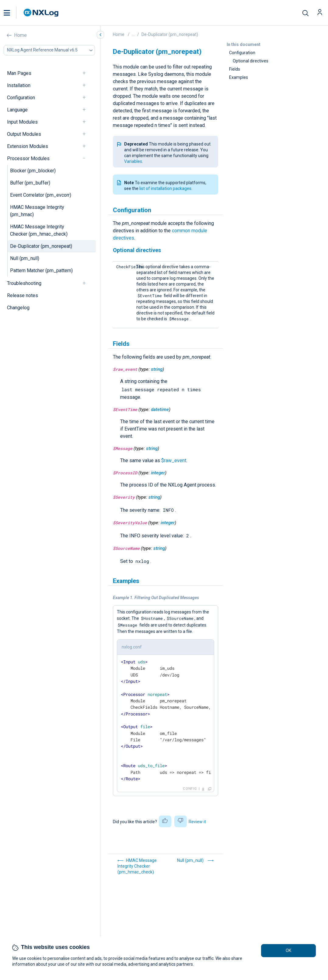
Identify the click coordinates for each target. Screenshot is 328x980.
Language (17, 110)
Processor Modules (28, 158)
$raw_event (174, 460)
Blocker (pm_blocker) (33, 171)
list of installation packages (165, 188)
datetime (160, 409)
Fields (235, 69)
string (157, 369)
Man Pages (19, 73)
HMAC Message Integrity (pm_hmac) (37, 211)
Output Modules (24, 134)
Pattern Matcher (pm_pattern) (41, 270)
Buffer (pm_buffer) (30, 183)
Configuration (21, 98)
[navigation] (87, 73)
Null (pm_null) (25, 258)
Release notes (23, 295)
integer (158, 473)
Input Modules (22, 122)
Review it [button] (197, 822)
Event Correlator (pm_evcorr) (41, 195)
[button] (13, 13)
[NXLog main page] (41, 13)
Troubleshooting (24, 283)
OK (288, 950)
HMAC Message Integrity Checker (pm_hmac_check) (39, 230)
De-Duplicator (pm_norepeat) (41, 246)
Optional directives (251, 61)
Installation (19, 85)
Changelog (18, 308)
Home (20, 35)
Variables (133, 161)
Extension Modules (28, 146)
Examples (239, 77)
